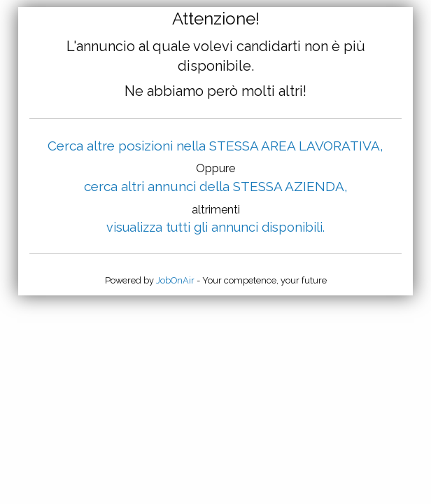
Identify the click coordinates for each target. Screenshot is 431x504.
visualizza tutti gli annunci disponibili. (215, 227)
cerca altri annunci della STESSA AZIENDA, (216, 186)
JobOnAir (175, 280)
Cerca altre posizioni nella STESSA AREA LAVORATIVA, (215, 146)
